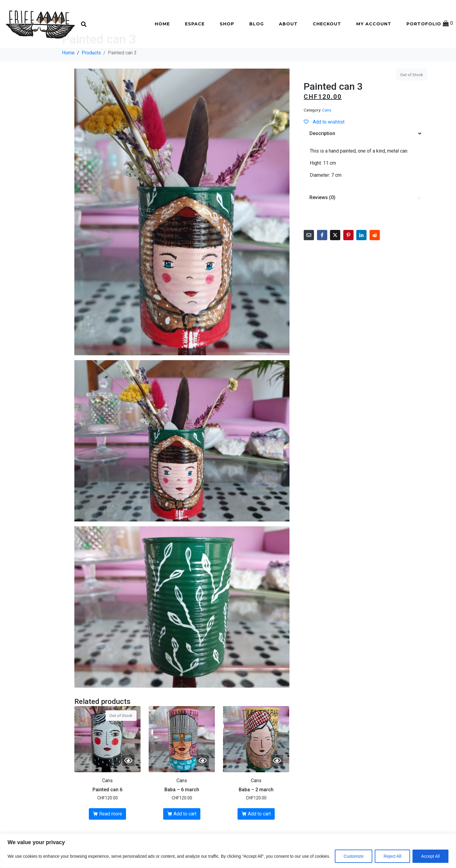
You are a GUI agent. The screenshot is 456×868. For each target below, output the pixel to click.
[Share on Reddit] (375, 256)
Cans (327, 131)
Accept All (430, 856)
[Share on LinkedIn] (361, 256)
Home (162, 24)
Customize (354, 856)
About (288, 24)
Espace (195, 24)
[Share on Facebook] (322, 256)
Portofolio (424, 24)
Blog (257, 24)
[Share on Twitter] (335, 256)
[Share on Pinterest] (348, 256)
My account (374, 24)
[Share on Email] (309, 256)
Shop (227, 24)
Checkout (327, 24)
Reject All (392, 856)
